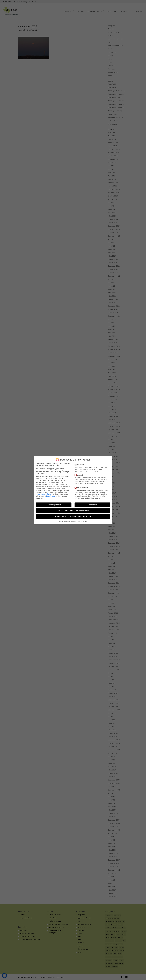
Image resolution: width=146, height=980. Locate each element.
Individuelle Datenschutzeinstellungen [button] (73, 515)
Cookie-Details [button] (63, 520)
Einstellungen (51, 495)
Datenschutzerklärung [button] (74, 520)
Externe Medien (82, 486)
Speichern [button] (92, 503)
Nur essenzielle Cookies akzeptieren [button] (73, 509)
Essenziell (80, 463)
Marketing (80, 474)
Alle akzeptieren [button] (54, 503)
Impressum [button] (84, 520)
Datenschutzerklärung (43, 493)
